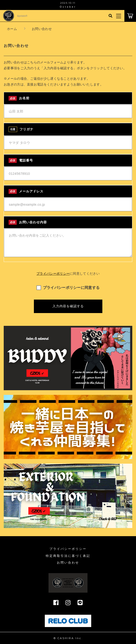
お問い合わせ (68, 563)
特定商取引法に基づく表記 (68, 556)
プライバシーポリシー (53, 274)
